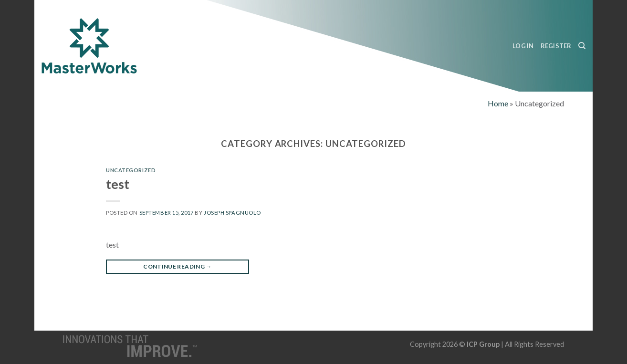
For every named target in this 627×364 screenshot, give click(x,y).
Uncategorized (131, 170)
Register (556, 46)
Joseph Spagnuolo (232, 213)
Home (498, 103)
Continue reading (178, 266)
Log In (523, 46)
